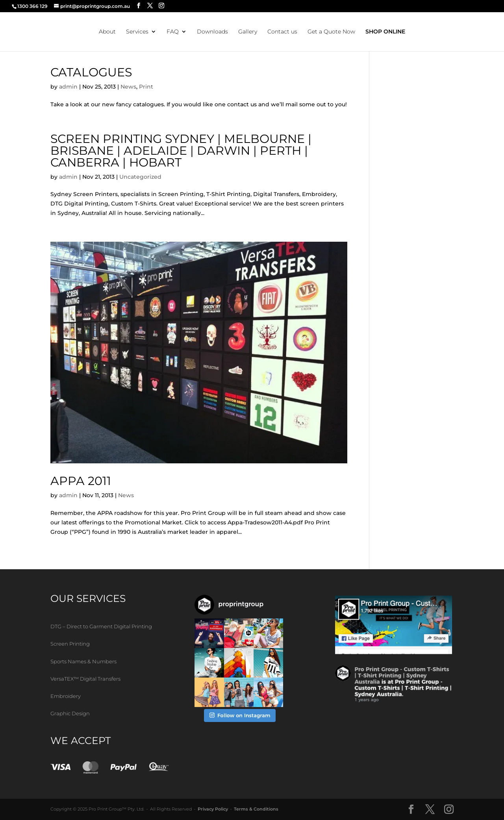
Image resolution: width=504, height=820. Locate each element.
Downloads (212, 32)
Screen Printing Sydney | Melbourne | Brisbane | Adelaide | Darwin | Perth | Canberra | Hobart (181, 151)
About (107, 32)
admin (68, 87)
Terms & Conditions (256, 809)
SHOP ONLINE (385, 32)
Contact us (282, 32)
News (128, 87)
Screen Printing (70, 644)
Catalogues (91, 72)
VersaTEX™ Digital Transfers (85, 679)
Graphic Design (70, 713)
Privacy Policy (213, 809)
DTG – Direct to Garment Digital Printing (101, 626)
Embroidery (66, 696)
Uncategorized (140, 177)
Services (137, 32)
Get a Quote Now (331, 32)
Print (146, 87)
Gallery (248, 32)
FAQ (173, 32)
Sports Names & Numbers (83, 661)
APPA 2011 (81, 481)
